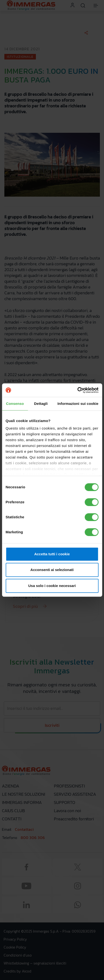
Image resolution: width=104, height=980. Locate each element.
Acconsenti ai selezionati (52, 570)
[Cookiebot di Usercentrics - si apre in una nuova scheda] (77, 390)
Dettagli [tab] (41, 404)
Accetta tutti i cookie (52, 554)
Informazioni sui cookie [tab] (78, 404)
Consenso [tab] (15, 404)
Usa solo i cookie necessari (52, 586)
